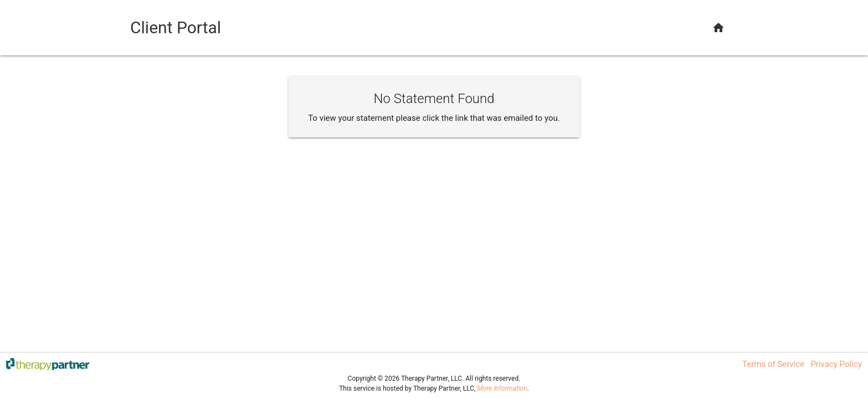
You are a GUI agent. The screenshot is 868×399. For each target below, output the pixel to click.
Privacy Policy (836, 364)
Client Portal (176, 27)
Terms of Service (773, 364)
